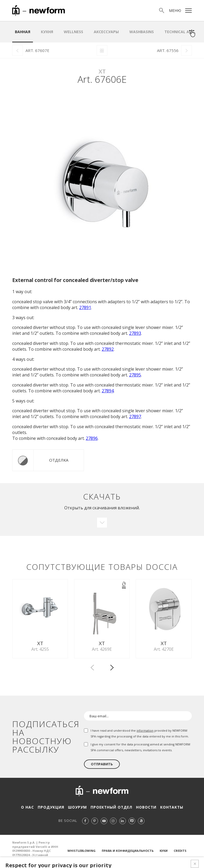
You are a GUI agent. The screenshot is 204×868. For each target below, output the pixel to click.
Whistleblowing (82, 852)
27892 (108, 349)
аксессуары (106, 32)
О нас (30, 809)
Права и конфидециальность (128, 852)
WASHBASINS (142, 32)
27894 (108, 391)
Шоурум (78, 809)
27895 (135, 375)
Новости (144, 809)
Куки (164, 852)
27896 (92, 438)
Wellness (73, 32)
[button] (112, 670)
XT (102, 71)
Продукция (52, 809)
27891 (85, 307)
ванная (23, 32)
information (145, 732)
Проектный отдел (110, 809)
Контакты (169, 809)
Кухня (47, 32)
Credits (180, 852)
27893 (135, 333)
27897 (135, 416)
